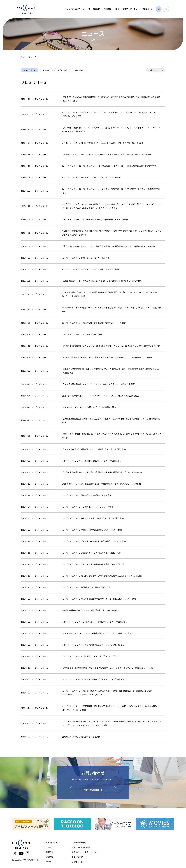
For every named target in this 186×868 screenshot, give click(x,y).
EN (166, 9)
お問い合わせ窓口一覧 (93, 790)
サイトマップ (77, 857)
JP (159, 9)
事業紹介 (97, 9)
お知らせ (46, 70)
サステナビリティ (130, 9)
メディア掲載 (62, 70)
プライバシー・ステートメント (85, 852)
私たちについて (73, 9)
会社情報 (107, 9)
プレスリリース (29, 70)
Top (22, 57)
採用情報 (146, 9)
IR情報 (117, 9)
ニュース (86, 9)
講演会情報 (79, 70)
